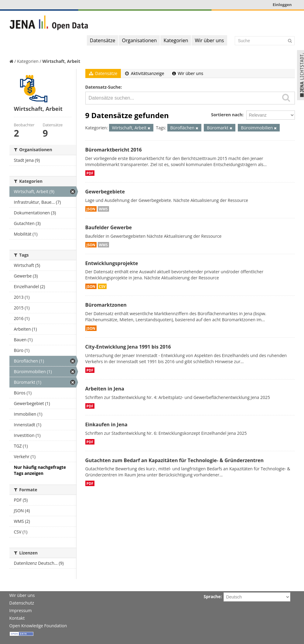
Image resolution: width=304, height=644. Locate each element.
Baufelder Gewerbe (109, 227)
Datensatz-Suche (103, 87)
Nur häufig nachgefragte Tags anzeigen (40, 470)
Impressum (21, 610)
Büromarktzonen (106, 305)
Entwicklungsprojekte (112, 263)
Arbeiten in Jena (105, 389)
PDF (90, 173)
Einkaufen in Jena (106, 424)
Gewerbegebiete (105, 192)
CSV (102, 286)
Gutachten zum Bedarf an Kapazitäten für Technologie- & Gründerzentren (174, 460)
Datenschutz (22, 603)
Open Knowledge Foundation (38, 626)
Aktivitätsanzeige (145, 73)
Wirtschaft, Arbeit (61, 61)
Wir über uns (209, 40)
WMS (103, 209)
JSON (91, 209)
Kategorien (176, 40)
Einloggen (282, 5)
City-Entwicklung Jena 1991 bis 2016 (128, 347)
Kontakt (17, 618)
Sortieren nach (227, 115)
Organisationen (139, 40)
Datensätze (103, 40)
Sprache (212, 596)
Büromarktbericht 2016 (114, 150)
